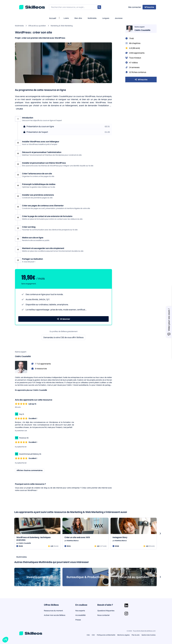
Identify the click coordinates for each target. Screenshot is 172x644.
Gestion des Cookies (149, 635)
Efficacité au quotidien (37, 26)
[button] (5, 640)
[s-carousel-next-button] (160, 533)
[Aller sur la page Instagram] (126, 614)
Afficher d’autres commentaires (30, 470)
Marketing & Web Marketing (62, 26)
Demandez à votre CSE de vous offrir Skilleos (63, 337)
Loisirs (66, 18)
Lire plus (19, 109)
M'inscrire (141, 80)
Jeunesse (119, 18)
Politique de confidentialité (106, 635)
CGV (93, 635)
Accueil (53, 18)
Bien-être (78, 18)
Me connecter (135, 7)
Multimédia (92, 18)
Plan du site (136, 635)
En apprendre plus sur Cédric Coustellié (31, 390)
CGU (88, 635)
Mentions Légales (123, 635)
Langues (106, 18)
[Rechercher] (99, 7)
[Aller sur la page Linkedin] (126, 605)
